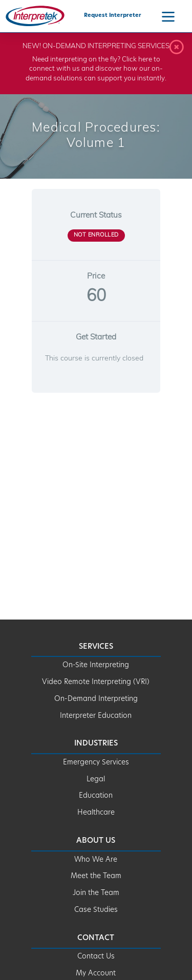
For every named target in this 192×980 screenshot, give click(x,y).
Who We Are (96, 860)
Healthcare (96, 813)
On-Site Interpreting (96, 665)
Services (96, 647)
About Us (96, 841)
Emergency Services (96, 763)
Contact (96, 938)
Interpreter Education (96, 716)
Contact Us (96, 957)
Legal (96, 780)
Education (96, 796)
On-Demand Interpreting (96, 699)
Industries (96, 744)
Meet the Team (96, 876)
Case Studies (96, 910)
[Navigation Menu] (168, 16)
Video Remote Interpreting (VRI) (96, 682)
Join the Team (96, 893)
